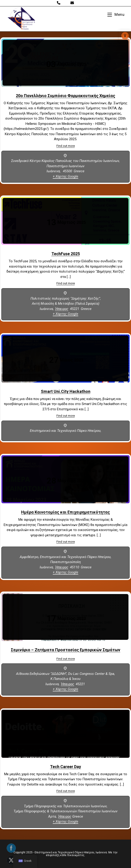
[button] (125, 36)
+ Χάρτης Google (65, 176)
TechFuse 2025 (66, 254)
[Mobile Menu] (116, 14)
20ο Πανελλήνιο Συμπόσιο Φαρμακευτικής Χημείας (65, 96)
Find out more (66, 146)
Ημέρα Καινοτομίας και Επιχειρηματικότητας (65, 512)
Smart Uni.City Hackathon (66, 391)
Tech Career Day (65, 767)
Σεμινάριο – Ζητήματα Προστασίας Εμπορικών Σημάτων (65, 650)
